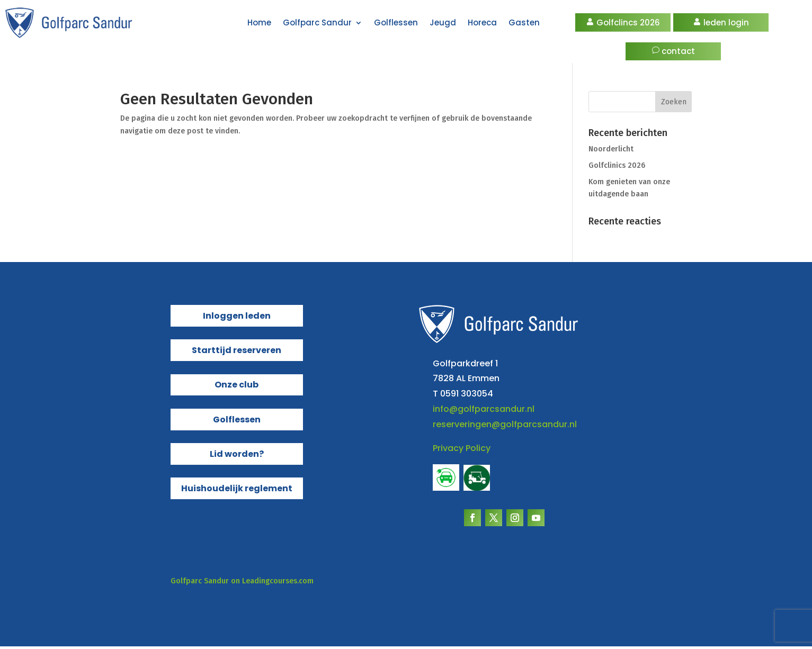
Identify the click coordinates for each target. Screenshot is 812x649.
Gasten (524, 22)
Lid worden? (237, 457)
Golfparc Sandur (317, 22)
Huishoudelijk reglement (237, 491)
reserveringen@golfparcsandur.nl (505, 427)
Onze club (237, 387)
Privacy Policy (462, 451)
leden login (726, 22)
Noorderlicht (611, 152)
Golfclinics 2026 (617, 168)
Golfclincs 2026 (628, 22)
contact (678, 51)
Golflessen (396, 22)
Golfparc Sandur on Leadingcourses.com (242, 584)
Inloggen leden (237, 318)
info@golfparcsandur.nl (484, 412)
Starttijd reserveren (237, 353)
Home (259, 22)
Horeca (482, 22)
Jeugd (443, 22)
